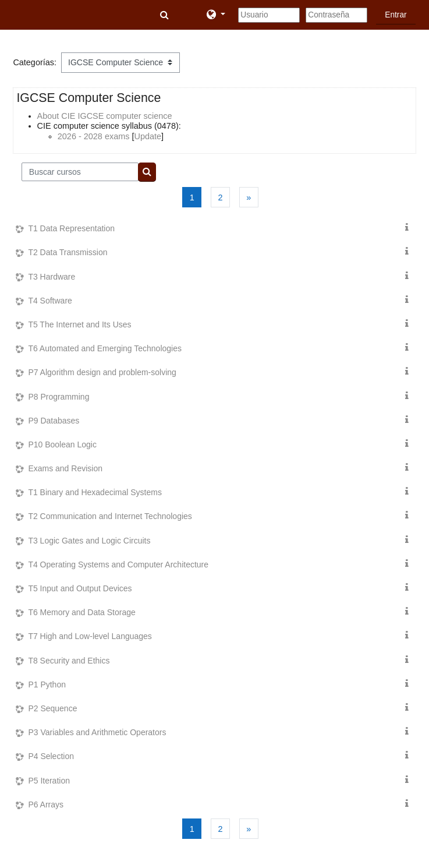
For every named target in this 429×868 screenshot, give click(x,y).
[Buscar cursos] (80, 172)
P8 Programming (58, 397)
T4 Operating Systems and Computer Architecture (118, 564)
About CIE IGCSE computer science (105, 116)
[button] (166, 15)
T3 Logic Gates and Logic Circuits (89, 541)
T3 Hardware (52, 277)
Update (148, 136)
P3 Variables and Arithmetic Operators (97, 732)
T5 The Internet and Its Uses (79, 324)
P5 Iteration (49, 781)
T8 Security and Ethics (69, 661)
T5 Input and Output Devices (80, 588)
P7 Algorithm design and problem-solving (102, 372)
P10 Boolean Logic (62, 444)
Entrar (396, 15)
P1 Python (47, 684)
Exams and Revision (65, 468)
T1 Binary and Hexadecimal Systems (95, 492)
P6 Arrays (46, 805)
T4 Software (50, 301)
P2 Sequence (52, 708)
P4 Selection (51, 756)
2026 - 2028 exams (94, 136)
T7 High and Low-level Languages (90, 636)
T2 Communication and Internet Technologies (110, 516)
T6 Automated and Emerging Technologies (105, 348)
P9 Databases (54, 421)
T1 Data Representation (71, 228)
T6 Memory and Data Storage (81, 612)
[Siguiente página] (249, 197)
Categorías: (35, 62)
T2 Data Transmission (68, 252)
